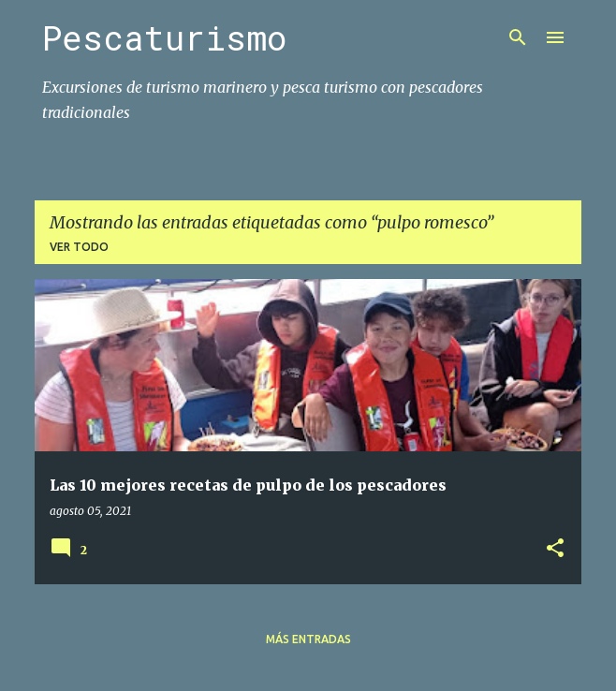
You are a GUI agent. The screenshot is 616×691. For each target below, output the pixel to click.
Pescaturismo (164, 37)
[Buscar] (518, 37)
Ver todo (79, 247)
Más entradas (308, 639)
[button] (555, 549)
